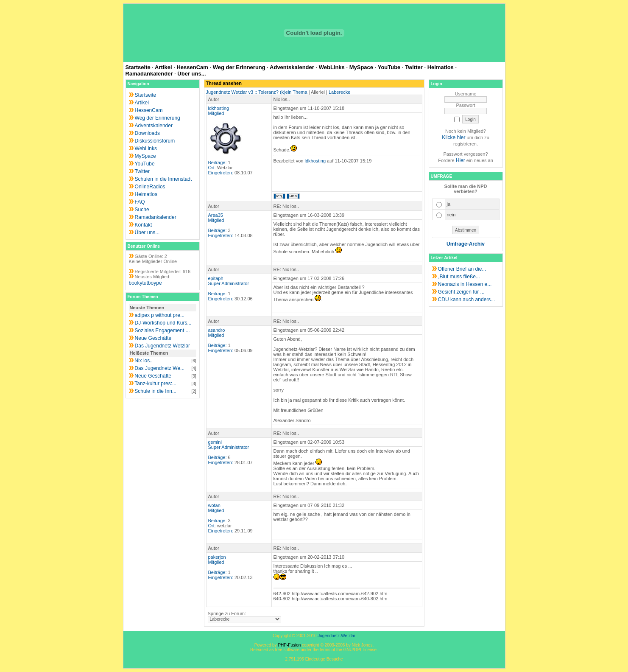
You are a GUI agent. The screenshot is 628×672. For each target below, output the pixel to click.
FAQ (140, 202)
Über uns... (191, 74)
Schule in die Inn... (155, 391)
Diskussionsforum (155, 141)
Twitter (414, 67)
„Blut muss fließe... (459, 277)
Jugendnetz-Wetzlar (336, 636)
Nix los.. (144, 361)
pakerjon (217, 557)
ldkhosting (219, 108)
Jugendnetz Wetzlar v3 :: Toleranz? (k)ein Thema (257, 92)
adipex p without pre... (160, 315)
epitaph (216, 278)
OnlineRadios (150, 187)
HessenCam (192, 67)
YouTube (389, 67)
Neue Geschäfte (153, 338)
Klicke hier (454, 137)
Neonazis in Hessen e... (465, 284)
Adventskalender (292, 67)
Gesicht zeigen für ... (461, 292)
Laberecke (339, 92)
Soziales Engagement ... (162, 330)
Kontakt (144, 225)
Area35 (216, 215)
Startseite (138, 67)
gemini (215, 442)
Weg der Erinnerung (239, 67)
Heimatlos (441, 67)
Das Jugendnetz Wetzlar (163, 346)
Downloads (147, 133)
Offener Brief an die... (462, 269)
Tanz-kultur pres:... (155, 384)
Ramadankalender (149, 74)
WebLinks (332, 67)
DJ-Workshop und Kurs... (163, 323)
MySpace (361, 67)
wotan (214, 505)
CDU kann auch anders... (467, 300)
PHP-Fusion (289, 645)
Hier (461, 160)
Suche (142, 210)
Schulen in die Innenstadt (163, 179)
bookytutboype (145, 283)
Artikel (163, 67)
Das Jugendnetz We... (159, 368)
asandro (217, 330)
